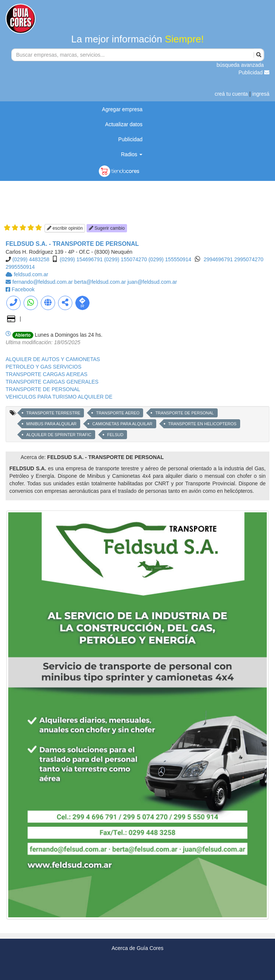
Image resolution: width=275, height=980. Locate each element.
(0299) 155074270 (126, 259)
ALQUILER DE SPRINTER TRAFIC (59, 435)
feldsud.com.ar (31, 274)
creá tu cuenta (231, 94)
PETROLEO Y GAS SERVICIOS (43, 367)
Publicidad (254, 72)
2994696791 (219, 259)
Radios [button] (132, 154)
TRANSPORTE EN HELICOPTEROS (203, 424)
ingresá (261, 94)
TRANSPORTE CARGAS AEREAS (46, 374)
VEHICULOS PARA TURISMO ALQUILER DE (59, 397)
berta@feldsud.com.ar (101, 282)
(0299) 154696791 (81, 259)
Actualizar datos (124, 124)
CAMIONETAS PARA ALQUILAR (122, 424)
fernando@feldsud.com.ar (43, 282)
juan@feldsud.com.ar (152, 282)
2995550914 (20, 267)
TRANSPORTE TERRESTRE (53, 413)
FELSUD (115, 435)
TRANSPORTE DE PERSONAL (43, 389)
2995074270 (249, 259)
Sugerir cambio (107, 228)
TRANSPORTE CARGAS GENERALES (52, 382)
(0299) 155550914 (170, 259)
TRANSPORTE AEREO (118, 413)
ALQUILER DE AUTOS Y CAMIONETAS (53, 359)
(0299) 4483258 (31, 259)
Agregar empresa (122, 109)
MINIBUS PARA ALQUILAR (51, 424)
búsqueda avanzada (240, 65)
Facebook (23, 289)
